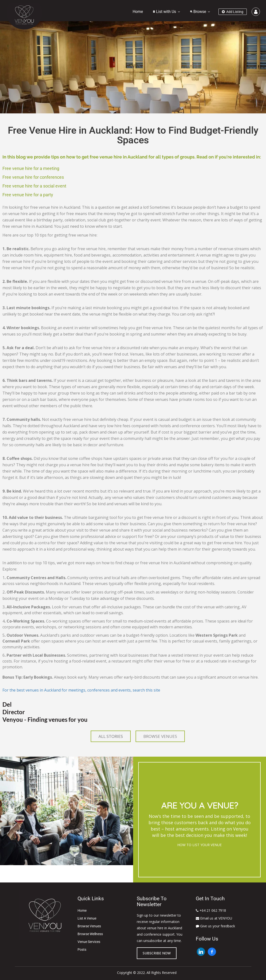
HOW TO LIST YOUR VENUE (199, 845)
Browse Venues (89, 926)
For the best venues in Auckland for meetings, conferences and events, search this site (81, 690)
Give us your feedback (215, 926)
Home (138, 12)
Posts (82, 950)
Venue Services (89, 942)
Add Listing (233, 12)
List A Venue (87, 918)
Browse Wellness (90, 934)
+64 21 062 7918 (211, 910)
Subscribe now (157, 953)
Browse (198, 12)
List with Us (165, 12)
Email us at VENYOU (214, 918)
